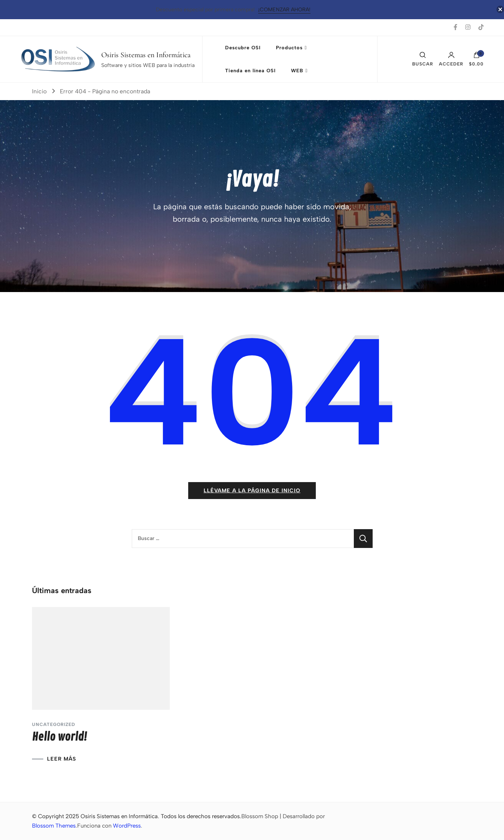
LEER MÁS (62, 759)
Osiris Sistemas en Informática (146, 55)
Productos (289, 48)
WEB (297, 71)
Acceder (451, 59)
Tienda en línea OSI (250, 71)
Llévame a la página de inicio (252, 491)
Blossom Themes (54, 826)
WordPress (127, 826)
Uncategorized (54, 724)
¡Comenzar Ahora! (284, 10)
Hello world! (59, 737)
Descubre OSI (243, 48)
